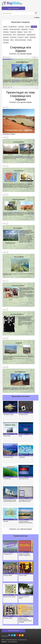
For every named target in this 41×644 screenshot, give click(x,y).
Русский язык (13, 37)
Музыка (26, 32)
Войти (37, 18)
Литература (6, 32)
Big (14, 3)
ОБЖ (14, 35)
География (34, 27)
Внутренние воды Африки (9, 597)
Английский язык (13, 27)
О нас (4, 640)
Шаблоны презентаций (20, 40)
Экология (29, 40)
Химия (12, 40)
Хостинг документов (12, 642)
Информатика (25, 29)
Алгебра (5, 27)
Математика (13, 32)
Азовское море (7, 436)
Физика (27, 37)
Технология (21, 37)
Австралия (6, 521)
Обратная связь (22, 640)
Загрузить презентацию (13, 8)
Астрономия (21, 27)
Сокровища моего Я (8, 554)
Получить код (7, 57)
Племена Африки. (23, 575)
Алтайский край (7, 479)
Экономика (6, 43)
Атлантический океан (8, 457)
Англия (20, 436)
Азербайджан (22, 457)
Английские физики (23, 414)
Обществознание (21, 35)
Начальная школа (7, 35)
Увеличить (35, 57)
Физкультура (33, 37)
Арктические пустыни (24, 479)
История (31, 29)
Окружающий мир (31, 35)
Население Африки (8, 618)
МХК (30, 32)
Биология (28, 27)
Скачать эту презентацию (20, 54)
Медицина (20, 32)
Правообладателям (12, 640)
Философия (6, 40)
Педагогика (6, 37)
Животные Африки (8, 575)
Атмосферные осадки (8, 414)
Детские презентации (15, 29)
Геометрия (6, 29)
